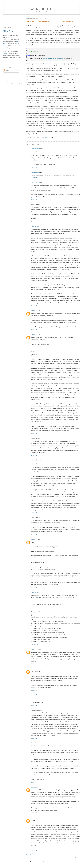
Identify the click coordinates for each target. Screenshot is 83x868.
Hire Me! (8, 31)
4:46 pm (34, 455)
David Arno (34, 226)
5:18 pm (34, 513)
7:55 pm (34, 587)
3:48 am (34, 200)
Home (53, 858)
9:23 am (34, 221)
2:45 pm (34, 330)
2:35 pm (34, 306)
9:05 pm (34, 705)
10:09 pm (34, 167)
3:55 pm (34, 433)
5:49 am (34, 664)
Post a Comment (31, 855)
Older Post (77, 858)
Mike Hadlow (35, 172)
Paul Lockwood (35, 183)
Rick (32, 818)
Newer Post (29, 858)
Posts (6, 70)
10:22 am (34, 644)
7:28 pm (34, 850)
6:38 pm (34, 738)
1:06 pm (34, 813)
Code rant (42, 9)
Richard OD (34, 310)
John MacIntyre (35, 148)
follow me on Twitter (17, 84)
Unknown (34, 669)
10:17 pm (34, 178)
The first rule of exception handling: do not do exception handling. (52, 21)
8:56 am (34, 690)
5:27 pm (34, 534)
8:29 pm (34, 607)
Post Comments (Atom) (41, 862)
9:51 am (34, 782)
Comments (8, 74)
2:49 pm (34, 347)
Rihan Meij (34, 649)
